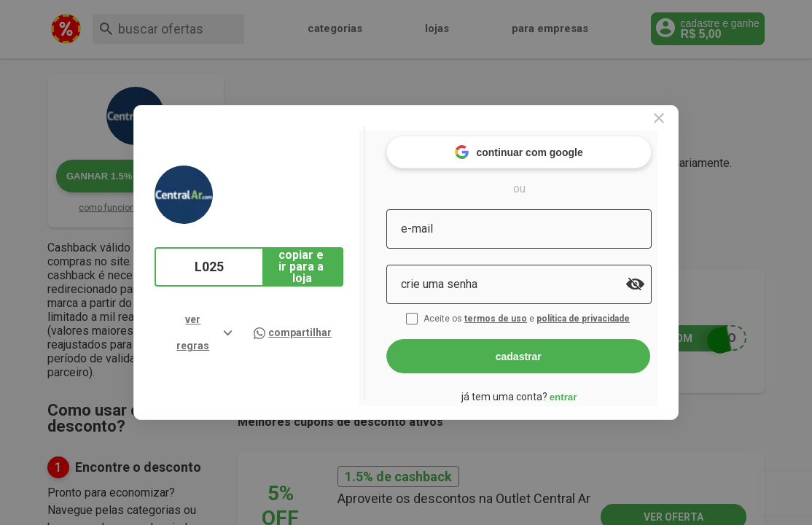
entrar (587, 390)
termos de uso (521, 312)
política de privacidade (609, 312)
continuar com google (543, 145)
